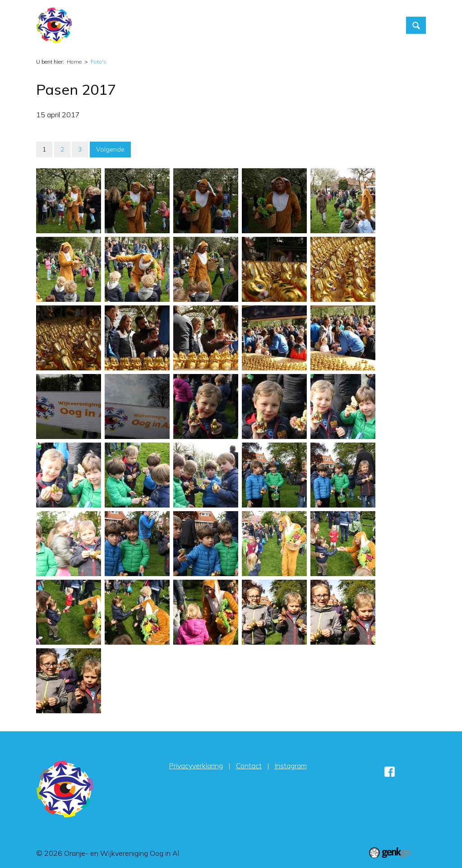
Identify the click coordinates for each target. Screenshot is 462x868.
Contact (337, 25)
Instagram (291, 766)
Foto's (300, 25)
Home (173, 25)
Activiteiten (209, 25)
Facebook (390, 771)
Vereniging (259, 25)
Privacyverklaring (196, 766)
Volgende (110, 149)
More (374, 25)
